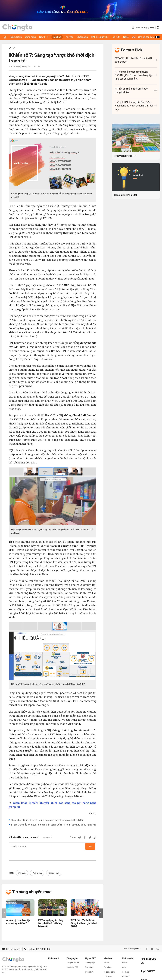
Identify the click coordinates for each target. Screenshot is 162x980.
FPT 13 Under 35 (99, 37)
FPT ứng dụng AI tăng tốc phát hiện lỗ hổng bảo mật (51, 913)
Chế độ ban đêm (150, 37)
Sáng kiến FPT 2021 (126, 195)
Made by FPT (72, 957)
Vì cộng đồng (109, 962)
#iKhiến (22, 863)
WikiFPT (126, 966)
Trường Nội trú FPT (125, 156)
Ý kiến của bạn (53, 846)
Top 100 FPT (148, 961)
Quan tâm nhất (31, 838)
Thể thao (67, 37)
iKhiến (106, 953)
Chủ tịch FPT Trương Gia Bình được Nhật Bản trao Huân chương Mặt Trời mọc (136, 106)
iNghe (126, 37)
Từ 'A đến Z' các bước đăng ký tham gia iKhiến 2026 (84, 913)
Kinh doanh (14, 37)
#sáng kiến (54, 863)
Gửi (90, 846)
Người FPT (42, 37)
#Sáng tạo (37, 863)
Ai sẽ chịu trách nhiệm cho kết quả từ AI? (19, 912)
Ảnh (124, 957)
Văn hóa (55, 37)
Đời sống (89, 957)
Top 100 (114, 37)
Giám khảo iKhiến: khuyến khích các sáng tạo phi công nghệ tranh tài (47, 820)
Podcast (126, 962)
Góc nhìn (89, 962)
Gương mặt (90, 953)
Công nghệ (28, 37)
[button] (101, 903)
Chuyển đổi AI (73, 953)
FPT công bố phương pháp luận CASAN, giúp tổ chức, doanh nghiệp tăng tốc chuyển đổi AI (136, 75)
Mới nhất (47, 838)
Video (125, 953)
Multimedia (82, 37)
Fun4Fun (108, 957)
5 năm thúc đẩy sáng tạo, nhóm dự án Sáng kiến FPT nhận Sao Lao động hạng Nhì (54, 825)
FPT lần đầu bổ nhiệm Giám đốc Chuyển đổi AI (136, 90)
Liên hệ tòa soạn (12, 939)
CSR (136, 37)
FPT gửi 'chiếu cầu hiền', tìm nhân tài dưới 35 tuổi (136, 60)
